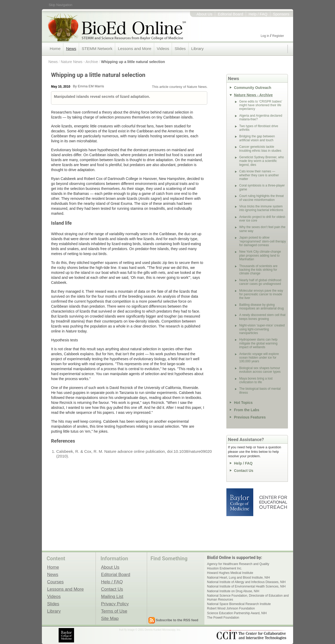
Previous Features (250, 417)
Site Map (110, 618)
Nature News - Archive (79, 62)
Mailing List (112, 596)
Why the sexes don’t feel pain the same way (262, 229)
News (71, 49)
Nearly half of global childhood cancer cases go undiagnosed (260, 282)
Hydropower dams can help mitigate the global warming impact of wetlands (258, 343)
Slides (180, 49)
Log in (265, 36)
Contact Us (244, 471)
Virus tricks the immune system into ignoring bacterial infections (261, 208)
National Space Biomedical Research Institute (239, 604)
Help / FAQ (258, 14)
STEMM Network (97, 49)
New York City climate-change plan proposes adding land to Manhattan (260, 255)
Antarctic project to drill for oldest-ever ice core (263, 219)
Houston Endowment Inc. (225, 568)
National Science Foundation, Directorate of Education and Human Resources (248, 597)
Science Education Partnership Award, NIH (237, 613)
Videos (163, 49)
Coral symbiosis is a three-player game (262, 187)
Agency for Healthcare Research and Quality (238, 564)
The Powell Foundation (223, 618)
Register (278, 36)
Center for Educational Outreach (273, 502)
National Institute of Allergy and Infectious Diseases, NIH (246, 582)
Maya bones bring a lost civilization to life (256, 380)
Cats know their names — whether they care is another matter (259, 175)
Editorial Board (230, 14)
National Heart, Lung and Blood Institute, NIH (238, 578)
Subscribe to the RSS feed (177, 620)
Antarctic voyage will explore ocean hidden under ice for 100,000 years (259, 358)
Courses (55, 582)
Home (55, 49)
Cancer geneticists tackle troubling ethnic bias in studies (260, 149)
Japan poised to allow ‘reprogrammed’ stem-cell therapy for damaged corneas (263, 241)
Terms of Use (114, 611)
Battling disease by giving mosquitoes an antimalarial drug (261, 307)
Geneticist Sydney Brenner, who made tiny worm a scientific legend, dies (262, 161)
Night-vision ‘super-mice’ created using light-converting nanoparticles (262, 329)
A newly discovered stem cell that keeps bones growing (262, 317)
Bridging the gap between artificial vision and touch (257, 138)
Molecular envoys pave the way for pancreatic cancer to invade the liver (261, 294)
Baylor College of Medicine (240, 502)
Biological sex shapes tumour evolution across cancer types (260, 370)
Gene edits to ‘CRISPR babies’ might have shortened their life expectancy (261, 105)
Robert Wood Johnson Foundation (231, 608)
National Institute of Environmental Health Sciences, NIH (246, 586)
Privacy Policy (115, 604)
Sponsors (281, 14)
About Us (205, 14)
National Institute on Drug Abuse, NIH (233, 591)
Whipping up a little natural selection (133, 62)
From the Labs (247, 410)
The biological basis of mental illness (260, 391)
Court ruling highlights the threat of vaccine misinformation (261, 198)
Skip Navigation (60, 5)
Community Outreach (253, 88)
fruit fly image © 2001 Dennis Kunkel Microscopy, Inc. (150, 630)
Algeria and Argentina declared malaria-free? (261, 117)
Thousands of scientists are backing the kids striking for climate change (258, 270)
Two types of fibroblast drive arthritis (259, 128)
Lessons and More (135, 49)
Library (197, 49)
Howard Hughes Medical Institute (230, 573)
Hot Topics (243, 403)
